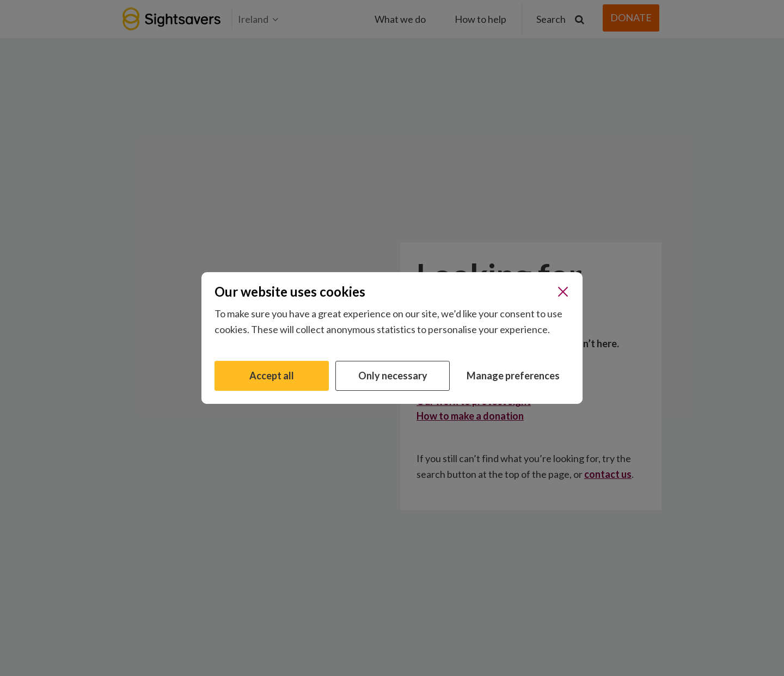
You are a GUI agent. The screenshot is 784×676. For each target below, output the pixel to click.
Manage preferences (513, 376)
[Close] (563, 292)
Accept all (272, 376)
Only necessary (393, 376)
